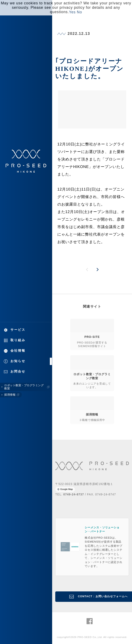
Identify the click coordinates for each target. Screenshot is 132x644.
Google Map (67, 489)
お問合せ (18, 371)
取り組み (18, 340)
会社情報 (18, 350)
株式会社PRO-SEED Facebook (90, 621)
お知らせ (18, 361)
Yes (72, 12)
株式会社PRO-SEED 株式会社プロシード (26, 161)
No (80, 12)
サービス (18, 330)
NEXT (97, 270)
